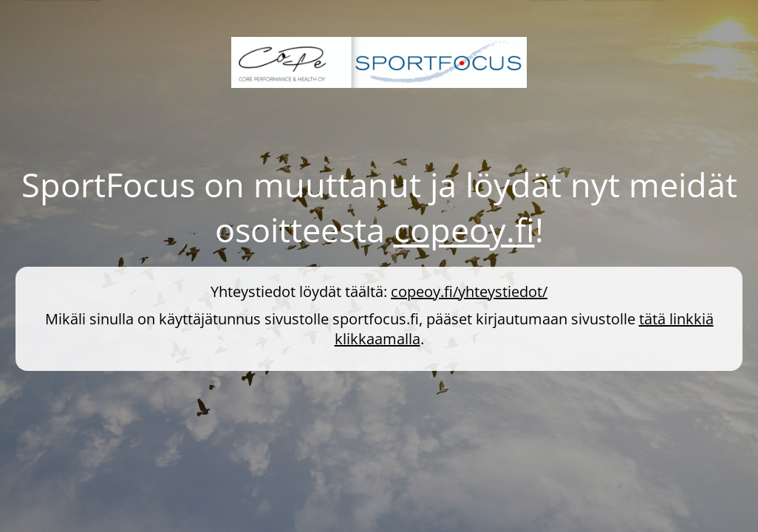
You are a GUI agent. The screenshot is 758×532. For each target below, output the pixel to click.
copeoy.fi (464, 229)
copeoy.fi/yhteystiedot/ (469, 291)
